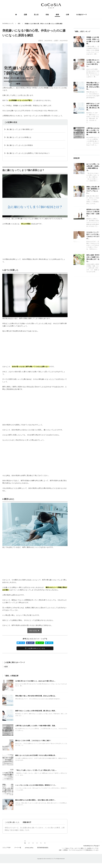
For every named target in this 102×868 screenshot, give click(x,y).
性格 (47, 15)
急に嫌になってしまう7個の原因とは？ (20, 129)
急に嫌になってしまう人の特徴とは (19, 137)
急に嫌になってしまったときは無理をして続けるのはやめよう (28, 153)
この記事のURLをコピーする (35, 648)
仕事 (67, 15)
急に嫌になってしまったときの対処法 (20, 145)
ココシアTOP (6, 849)
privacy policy (29, 849)
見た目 (36, 15)
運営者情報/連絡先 (43, 849)
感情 (57, 15)
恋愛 (26, 15)
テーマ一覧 (18, 849)
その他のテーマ (81, 15)
